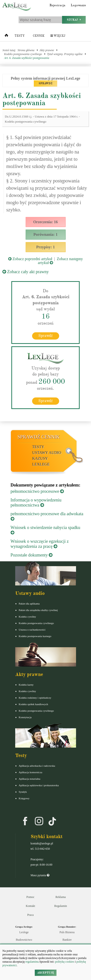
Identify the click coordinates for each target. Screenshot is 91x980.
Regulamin (61, 906)
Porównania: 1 (46, 234)
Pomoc (30, 897)
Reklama (61, 897)
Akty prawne (47, 50)
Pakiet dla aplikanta (29, 604)
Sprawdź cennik (39, 437)
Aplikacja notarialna (30, 779)
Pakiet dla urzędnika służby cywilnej (38, 610)
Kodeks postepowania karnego (35, 636)
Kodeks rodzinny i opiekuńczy (35, 698)
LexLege (41, 464)
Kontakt (31, 906)
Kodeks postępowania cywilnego (23, 54)
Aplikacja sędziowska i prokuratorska (39, 785)
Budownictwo (24, 940)
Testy (20, 36)
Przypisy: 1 (45, 247)
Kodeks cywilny (28, 617)
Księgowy (24, 798)
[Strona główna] (6, 36)
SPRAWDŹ (45, 83)
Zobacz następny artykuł (60, 261)
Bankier (67, 940)
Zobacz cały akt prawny (26, 272)
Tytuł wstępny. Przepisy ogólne (65, 54)
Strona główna (26, 50)
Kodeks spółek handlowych (34, 704)
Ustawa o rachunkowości (32, 630)
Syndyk (23, 792)
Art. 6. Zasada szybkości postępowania (27, 58)
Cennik (39, 36)
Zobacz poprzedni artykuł (30, 259)
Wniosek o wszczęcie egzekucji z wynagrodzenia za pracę (40, 544)
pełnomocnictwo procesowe (37, 491)
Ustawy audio (47, 453)
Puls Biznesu (67, 932)
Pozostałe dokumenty (32, 555)
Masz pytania (40, 875)
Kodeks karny (26, 685)
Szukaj (74, 20)
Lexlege (24, 932)
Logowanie (78, 5)
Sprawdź (45, 336)
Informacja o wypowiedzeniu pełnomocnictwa (36, 503)
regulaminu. (32, 962)
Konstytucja (25, 717)
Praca (31, 915)
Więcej (58, 36)
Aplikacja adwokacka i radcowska (37, 766)
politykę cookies (65, 962)
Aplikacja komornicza (31, 772)
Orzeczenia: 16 (46, 222)
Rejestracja (57, 5)
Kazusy (40, 458)
